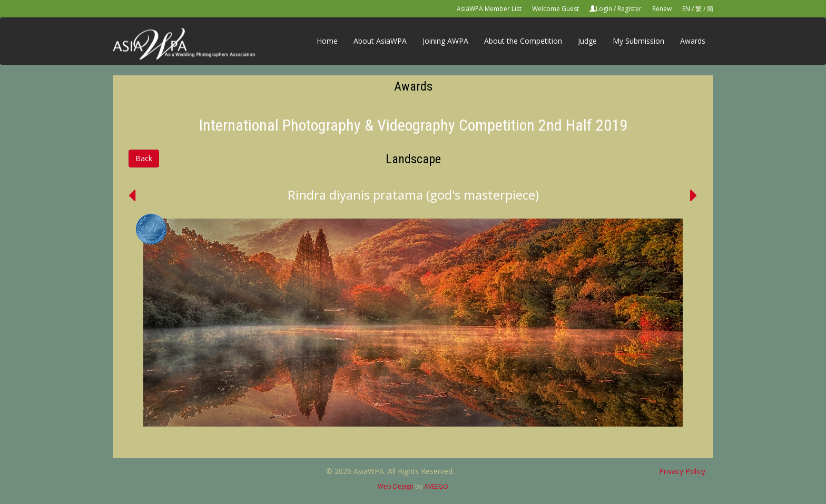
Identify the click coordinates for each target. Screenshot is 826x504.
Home (327, 41)
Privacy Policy (682, 471)
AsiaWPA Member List (489, 9)
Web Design (396, 486)
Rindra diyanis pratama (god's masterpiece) (413, 195)
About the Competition (523, 41)
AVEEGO (436, 486)
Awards (693, 41)
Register (630, 9)
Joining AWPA (445, 41)
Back (144, 158)
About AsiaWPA (380, 41)
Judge (587, 41)
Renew (662, 9)
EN (686, 9)
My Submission (638, 41)
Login (604, 9)
